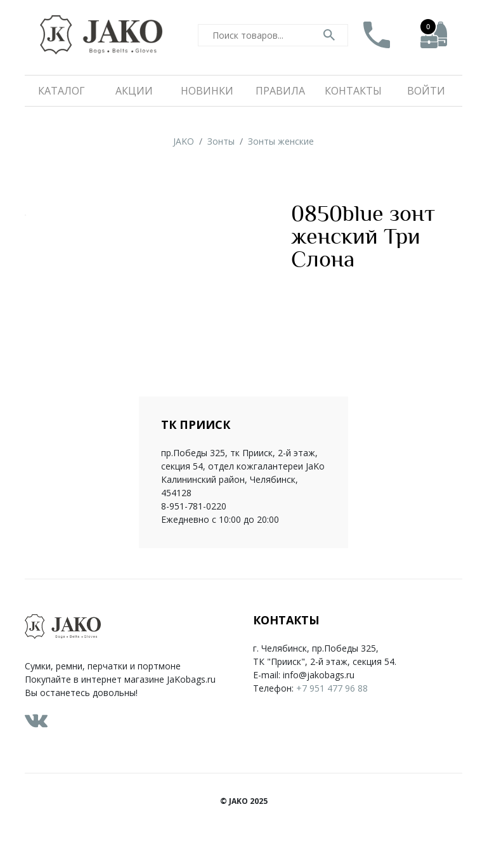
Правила (280, 91)
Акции (134, 91)
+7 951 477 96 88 (332, 688)
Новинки (207, 91)
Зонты (221, 141)
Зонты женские (281, 141)
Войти (426, 91)
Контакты (353, 91)
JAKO (184, 141)
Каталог (62, 91)
